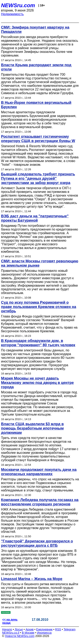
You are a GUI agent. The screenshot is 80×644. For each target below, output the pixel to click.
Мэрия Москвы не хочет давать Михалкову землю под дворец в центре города (37, 383)
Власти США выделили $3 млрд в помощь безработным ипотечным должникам (32, 428)
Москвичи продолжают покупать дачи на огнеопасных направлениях (39, 472)
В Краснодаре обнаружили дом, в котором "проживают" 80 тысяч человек (38, 343)
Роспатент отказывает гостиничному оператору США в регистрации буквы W (38, 139)
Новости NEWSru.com (20, 636)
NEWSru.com (18, 5)
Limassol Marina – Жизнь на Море (32, 579)
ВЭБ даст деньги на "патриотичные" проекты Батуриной (35, 218)
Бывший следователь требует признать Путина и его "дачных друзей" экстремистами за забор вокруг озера (38, 178)
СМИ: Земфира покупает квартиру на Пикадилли (35, 30)
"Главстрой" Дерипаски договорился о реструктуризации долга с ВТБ (37, 543)
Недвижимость (12, 14)
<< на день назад (10, 621)
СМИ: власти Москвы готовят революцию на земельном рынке (40, 263)
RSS (58, 629)
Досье (19, 629)
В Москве (28, 633)
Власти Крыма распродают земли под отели (36, 67)
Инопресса (44, 633)
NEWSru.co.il (11, 633)
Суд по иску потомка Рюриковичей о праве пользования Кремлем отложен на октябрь (39, 307)
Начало (7, 629)
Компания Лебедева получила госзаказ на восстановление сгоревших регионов (40, 502)
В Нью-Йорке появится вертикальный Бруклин (36, 105)
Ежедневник (44, 629)
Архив (30, 629)
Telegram (70, 629)
